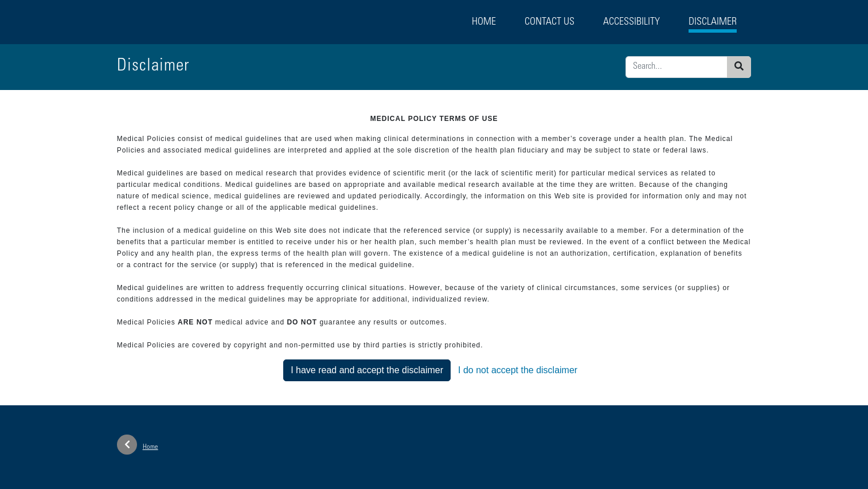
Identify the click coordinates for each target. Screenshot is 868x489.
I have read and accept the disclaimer (367, 370)
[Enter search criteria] (677, 67)
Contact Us (550, 22)
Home (484, 22)
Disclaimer (713, 22)
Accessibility (632, 22)
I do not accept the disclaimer (518, 370)
